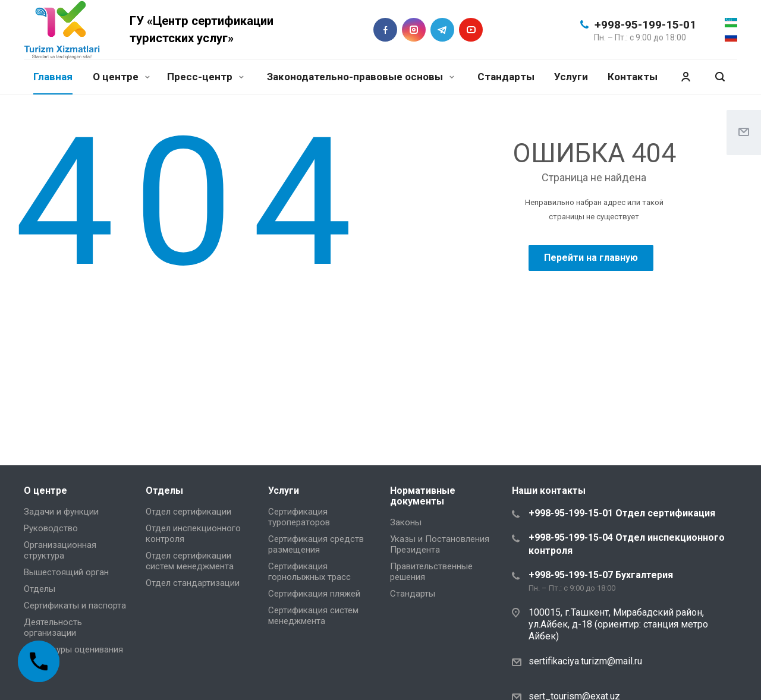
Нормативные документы (423, 496)
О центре (121, 77)
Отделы (40, 589)
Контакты (633, 77)
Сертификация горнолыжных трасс (309, 572)
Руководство (51, 528)
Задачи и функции (61, 512)
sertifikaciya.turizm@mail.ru (585, 661)
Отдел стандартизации (193, 583)
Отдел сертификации (188, 512)
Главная (53, 77)
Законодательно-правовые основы (361, 77)
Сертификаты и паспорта (75, 606)
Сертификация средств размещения (316, 544)
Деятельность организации (53, 628)
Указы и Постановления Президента (440, 544)
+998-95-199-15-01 (645, 25)
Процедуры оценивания (73, 649)
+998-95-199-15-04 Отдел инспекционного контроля (627, 544)
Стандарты (506, 77)
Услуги (571, 77)
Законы (406, 522)
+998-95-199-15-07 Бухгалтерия (601, 575)
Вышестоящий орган (66, 572)
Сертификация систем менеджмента (313, 616)
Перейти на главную (591, 258)
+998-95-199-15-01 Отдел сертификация (622, 513)
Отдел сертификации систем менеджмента (190, 561)
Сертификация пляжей (314, 594)
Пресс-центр (205, 77)
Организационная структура (60, 550)
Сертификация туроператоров (299, 517)
